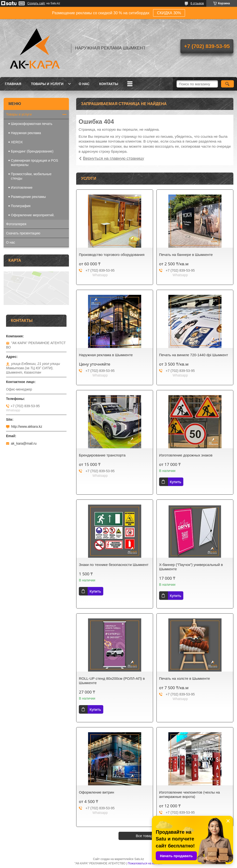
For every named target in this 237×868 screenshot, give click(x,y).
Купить (175, 482)
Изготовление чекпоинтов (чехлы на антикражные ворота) (189, 794)
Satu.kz (139, 859)
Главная (13, 84)
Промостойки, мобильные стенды (31, 176)
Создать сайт (36, 3)
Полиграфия (21, 206)
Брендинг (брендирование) (32, 151)
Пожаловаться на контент (145, 863)
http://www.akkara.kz (27, 427)
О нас (84, 84)
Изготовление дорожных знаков (186, 455)
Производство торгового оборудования (112, 255)
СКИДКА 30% (169, 13)
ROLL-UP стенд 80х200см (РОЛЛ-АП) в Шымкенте (112, 681)
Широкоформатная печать (32, 124)
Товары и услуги (47, 84)
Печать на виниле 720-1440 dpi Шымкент (194, 355)
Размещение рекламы (28, 197)
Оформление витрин (96, 792)
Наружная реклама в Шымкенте (106, 355)
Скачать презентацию (23, 233)
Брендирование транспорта (102, 455)
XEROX (17, 142)
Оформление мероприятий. (33, 215)
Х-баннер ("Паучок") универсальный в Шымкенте (191, 567)
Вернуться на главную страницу (114, 158)
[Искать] (227, 84)
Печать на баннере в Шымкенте (186, 255)
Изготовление (22, 188)
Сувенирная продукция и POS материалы (34, 163)
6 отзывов (197, 3)
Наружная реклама (26, 133)
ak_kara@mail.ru (24, 443)
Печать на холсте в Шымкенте (185, 678)
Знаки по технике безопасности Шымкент (114, 565)
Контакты (109, 84)
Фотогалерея (16, 224)
